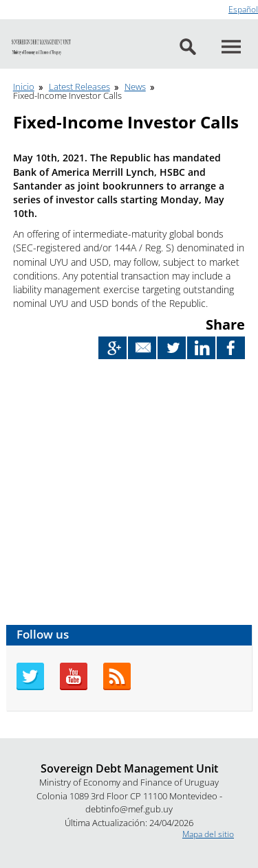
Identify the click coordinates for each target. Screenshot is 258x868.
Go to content (26, 6)
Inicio (24, 87)
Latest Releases (79, 87)
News (135, 87)
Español (243, 9)
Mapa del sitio (208, 834)
